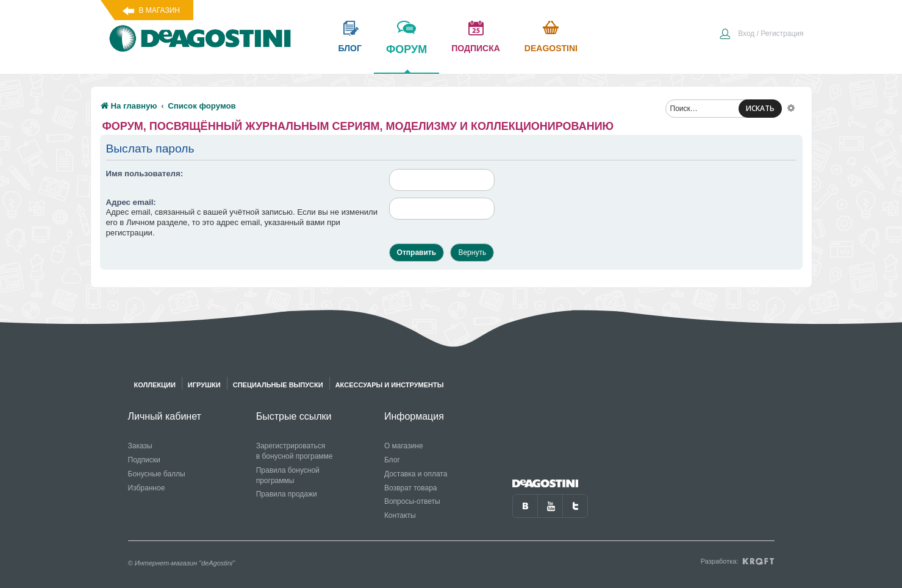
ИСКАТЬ (760, 108)
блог (350, 48)
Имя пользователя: (145, 174)
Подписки (144, 460)
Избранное (147, 488)
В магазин (159, 10)
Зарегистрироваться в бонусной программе (295, 451)
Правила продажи (287, 494)
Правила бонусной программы (288, 475)
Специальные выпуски (278, 385)
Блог (392, 460)
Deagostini (551, 48)
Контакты (400, 515)
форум (406, 58)
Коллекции (155, 385)
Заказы (140, 446)
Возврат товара (411, 488)
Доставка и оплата (416, 474)
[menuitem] (761, 35)
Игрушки (204, 385)
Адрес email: (131, 202)
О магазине (404, 446)
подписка (476, 48)
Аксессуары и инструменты (390, 385)
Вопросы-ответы (412, 501)
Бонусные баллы (157, 474)
